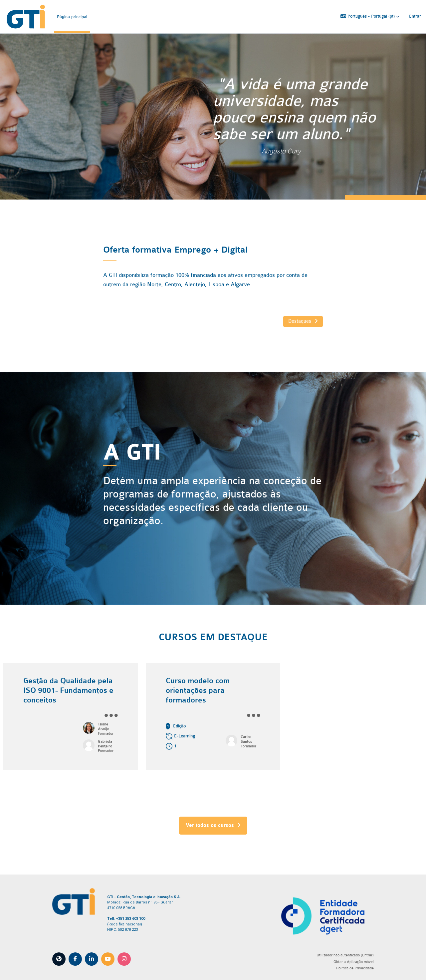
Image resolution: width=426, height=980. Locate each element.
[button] (370, 16)
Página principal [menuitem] (72, 17)
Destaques (300, 321)
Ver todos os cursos (213, 825)
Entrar (415, 16)
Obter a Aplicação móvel (349, 961)
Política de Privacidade (350, 967)
